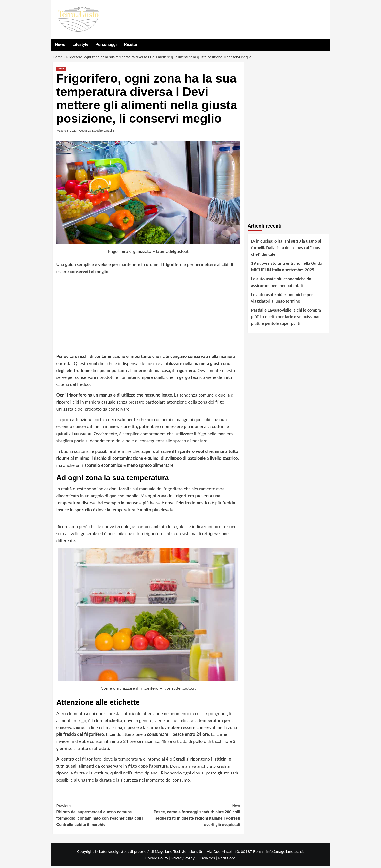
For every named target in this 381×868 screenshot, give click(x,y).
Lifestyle (80, 45)
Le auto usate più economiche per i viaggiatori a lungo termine (283, 300)
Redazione (227, 860)
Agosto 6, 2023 (67, 133)
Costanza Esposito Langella (97, 133)
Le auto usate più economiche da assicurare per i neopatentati (281, 284)
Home (58, 58)
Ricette (130, 45)
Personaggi (106, 45)
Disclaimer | (208, 860)
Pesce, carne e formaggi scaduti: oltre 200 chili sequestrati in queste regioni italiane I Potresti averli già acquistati (194, 817)
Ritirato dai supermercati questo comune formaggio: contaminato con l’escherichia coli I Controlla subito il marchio (102, 817)
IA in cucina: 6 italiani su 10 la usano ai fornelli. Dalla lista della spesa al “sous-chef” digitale (286, 250)
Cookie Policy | (158, 860)
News (60, 45)
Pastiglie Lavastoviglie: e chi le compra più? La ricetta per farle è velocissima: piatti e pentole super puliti (286, 319)
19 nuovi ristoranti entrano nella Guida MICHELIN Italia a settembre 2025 (287, 269)
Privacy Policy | (184, 860)
